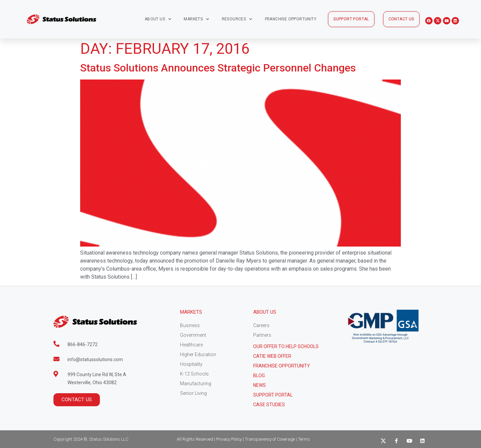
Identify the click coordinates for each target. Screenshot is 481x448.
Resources (237, 19)
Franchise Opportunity (291, 19)
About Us (158, 19)
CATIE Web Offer (272, 356)
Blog (259, 376)
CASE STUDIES (269, 405)
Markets (196, 19)
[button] (351, 19)
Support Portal (273, 395)
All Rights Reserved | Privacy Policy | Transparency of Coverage (236, 439)
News (260, 385)
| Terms (303, 439)
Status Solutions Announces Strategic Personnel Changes (218, 68)
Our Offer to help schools (286, 346)
